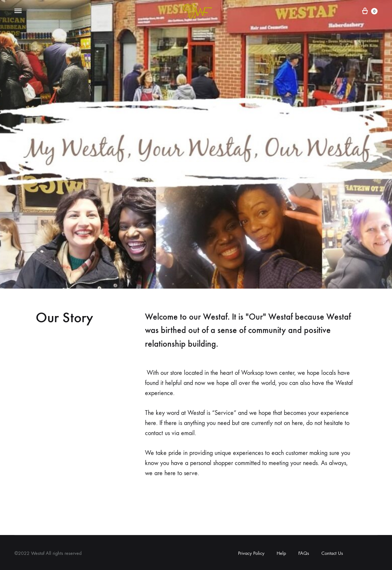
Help (281, 553)
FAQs (304, 553)
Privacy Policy (251, 553)
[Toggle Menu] (18, 11)
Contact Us (332, 553)
